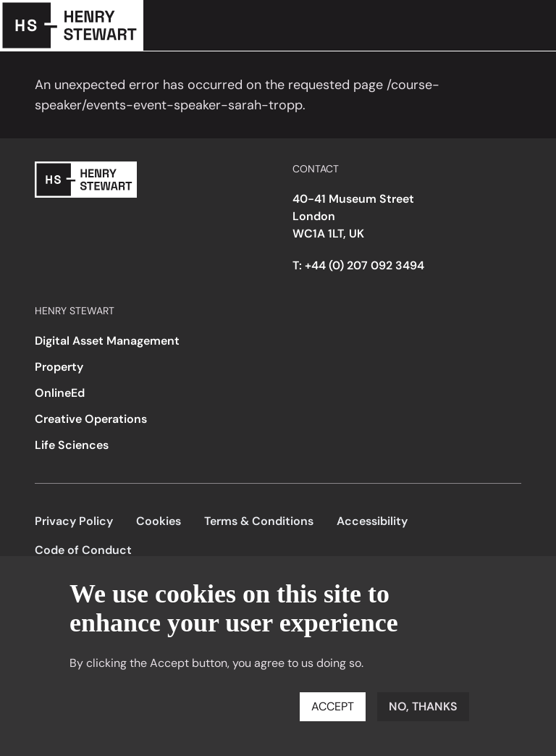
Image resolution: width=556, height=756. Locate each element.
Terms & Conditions (259, 521)
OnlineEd (60, 393)
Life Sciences (72, 445)
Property (59, 367)
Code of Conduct (83, 550)
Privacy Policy (74, 521)
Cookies (159, 521)
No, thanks (423, 706)
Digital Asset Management (107, 341)
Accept (333, 706)
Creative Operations (91, 419)
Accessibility (372, 521)
